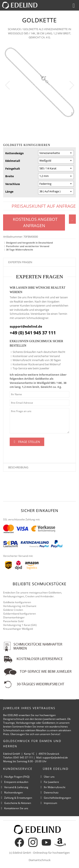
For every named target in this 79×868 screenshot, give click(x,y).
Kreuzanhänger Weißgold (18, 629)
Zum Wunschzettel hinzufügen (72, 219)
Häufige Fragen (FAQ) (17, 777)
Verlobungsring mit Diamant (20, 606)
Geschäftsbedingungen (57, 798)
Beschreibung (18, 467)
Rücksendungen (13, 792)
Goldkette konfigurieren (17, 602)
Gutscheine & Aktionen (18, 803)
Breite (10, 176)
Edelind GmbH (22, 853)
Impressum (50, 803)
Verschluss (13, 184)
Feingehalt (13, 169)
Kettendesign (15, 153)
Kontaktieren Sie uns (16, 808)
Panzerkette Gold (13, 621)
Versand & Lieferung (16, 787)
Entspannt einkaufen (16, 782)
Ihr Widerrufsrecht (55, 787)
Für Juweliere (51, 782)
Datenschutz (51, 792)
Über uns (49, 777)
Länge (9, 192)
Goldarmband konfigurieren (19, 614)
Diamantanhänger (14, 617)
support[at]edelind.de (55, 757)
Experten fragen (20, 262)
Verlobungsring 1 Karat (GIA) (20, 625)
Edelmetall (13, 161)
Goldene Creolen (13, 610)
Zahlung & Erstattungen (18, 798)
